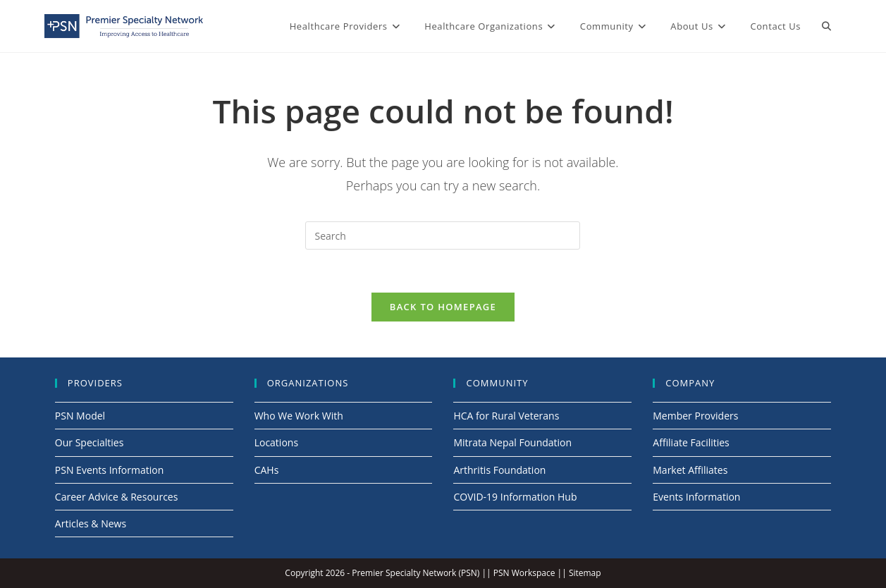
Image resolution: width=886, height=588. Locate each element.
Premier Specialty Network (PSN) (416, 573)
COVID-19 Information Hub (515, 497)
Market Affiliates (690, 470)
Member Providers (695, 416)
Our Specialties (90, 442)
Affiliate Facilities (691, 442)
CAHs (267, 470)
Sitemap (585, 573)
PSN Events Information (109, 470)
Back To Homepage (443, 307)
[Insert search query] (443, 235)
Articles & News (91, 523)
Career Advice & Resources (117, 497)
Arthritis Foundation (499, 470)
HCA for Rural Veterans (506, 416)
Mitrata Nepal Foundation (512, 442)
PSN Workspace (524, 573)
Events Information (696, 497)
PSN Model (80, 416)
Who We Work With (299, 416)
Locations (276, 442)
